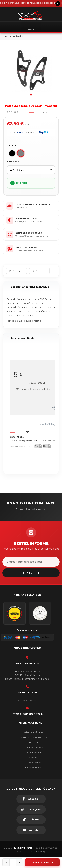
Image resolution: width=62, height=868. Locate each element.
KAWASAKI (13, 161)
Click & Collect (33, 763)
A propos (33, 758)
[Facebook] (31, 799)
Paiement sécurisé (33, 732)
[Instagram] (31, 809)
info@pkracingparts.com (27, 714)
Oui (38, 446)
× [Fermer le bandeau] (58, 4)
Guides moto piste (33, 768)
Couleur (11, 145)
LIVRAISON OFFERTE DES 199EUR (33, 204)
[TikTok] (31, 820)
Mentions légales (33, 748)
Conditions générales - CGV (33, 737)
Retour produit (33, 753)
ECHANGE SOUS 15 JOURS (29, 233)
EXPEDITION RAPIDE (26, 247)
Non (47, 446)
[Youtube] (31, 830)
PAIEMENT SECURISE (26, 219)
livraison (33, 742)
